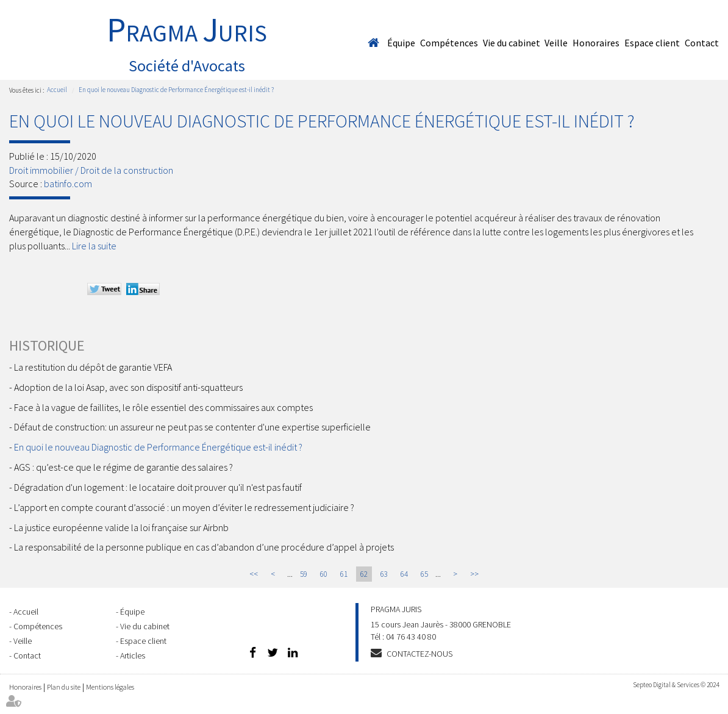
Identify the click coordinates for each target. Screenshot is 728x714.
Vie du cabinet (512, 43)
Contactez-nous (419, 654)
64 (404, 574)
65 (424, 574)
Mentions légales (110, 687)
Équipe (401, 43)
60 (324, 574)
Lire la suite (94, 246)
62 (364, 574)
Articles (133, 655)
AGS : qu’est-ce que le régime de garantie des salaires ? (123, 467)
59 (304, 574)
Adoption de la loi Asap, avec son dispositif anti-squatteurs (128, 387)
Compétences (449, 43)
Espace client (652, 43)
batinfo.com (68, 184)
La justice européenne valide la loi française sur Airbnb (121, 527)
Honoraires (596, 43)
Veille (556, 43)
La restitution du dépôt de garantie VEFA (93, 367)
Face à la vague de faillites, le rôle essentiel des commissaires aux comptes (163, 407)
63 (384, 574)
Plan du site (64, 687)
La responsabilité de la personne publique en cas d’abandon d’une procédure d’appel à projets (204, 547)
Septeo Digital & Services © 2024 (676, 685)
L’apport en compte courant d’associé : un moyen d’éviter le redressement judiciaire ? (184, 507)
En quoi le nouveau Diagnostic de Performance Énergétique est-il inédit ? (176, 90)
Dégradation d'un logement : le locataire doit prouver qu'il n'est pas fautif (158, 487)
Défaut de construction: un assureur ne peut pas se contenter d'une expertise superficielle (192, 427)
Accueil (373, 43)
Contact (702, 43)
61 (344, 574)
